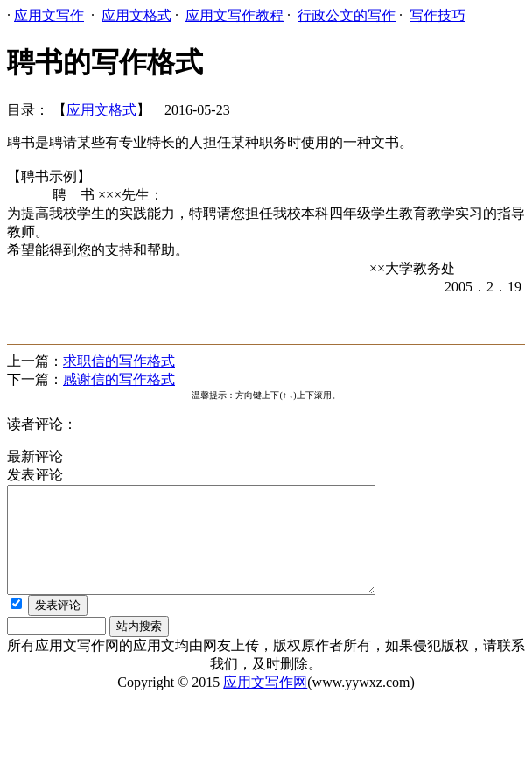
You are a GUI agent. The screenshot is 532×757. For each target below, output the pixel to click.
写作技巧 (437, 15)
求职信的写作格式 (119, 361)
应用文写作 (49, 15)
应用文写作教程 (234, 15)
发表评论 (58, 626)
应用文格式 (136, 15)
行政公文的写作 (346, 15)
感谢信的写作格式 (119, 379)
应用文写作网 (265, 703)
